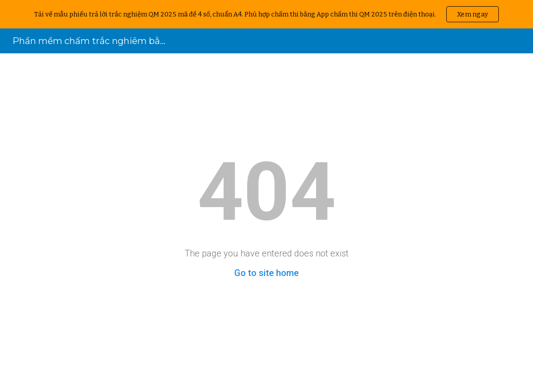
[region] (266, 14)
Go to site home (266, 273)
